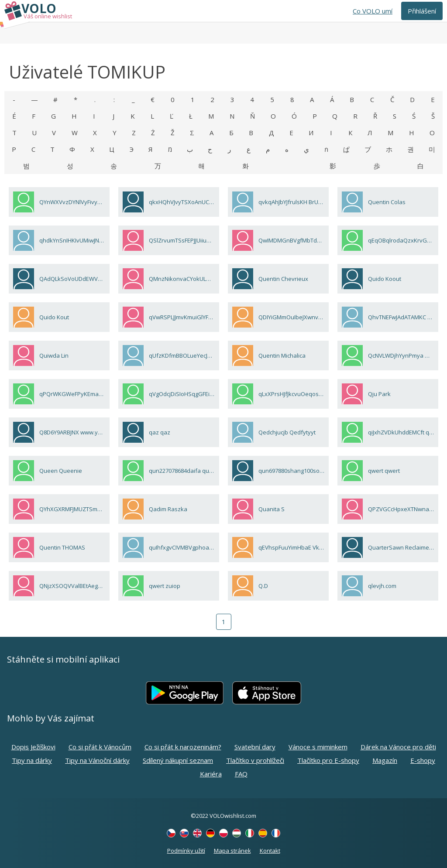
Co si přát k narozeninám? (183, 747)
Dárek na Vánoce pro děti (398, 747)
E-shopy (423, 760)
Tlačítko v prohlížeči (255, 760)
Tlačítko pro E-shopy (328, 760)
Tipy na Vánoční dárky (97, 760)
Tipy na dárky (32, 760)
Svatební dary (255, 747)
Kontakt (270, 851)
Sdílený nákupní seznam (178, 760)
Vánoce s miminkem (318, 747)
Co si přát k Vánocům (100, 747)
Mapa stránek (232, 851)
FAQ (241, 774)
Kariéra (211, 774)
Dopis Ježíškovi (33, 747)
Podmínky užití (186, 851)
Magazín (385, 760)
